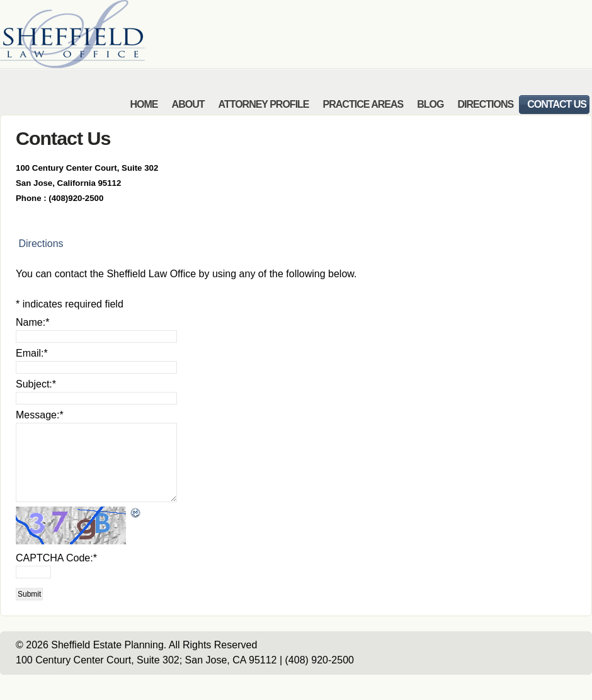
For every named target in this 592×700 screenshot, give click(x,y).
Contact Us (63, 138)
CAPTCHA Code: (56, 558)
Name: (32, 322)
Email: (32, 353)
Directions (40, 244)
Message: (40, 415)
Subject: (36, 384)
